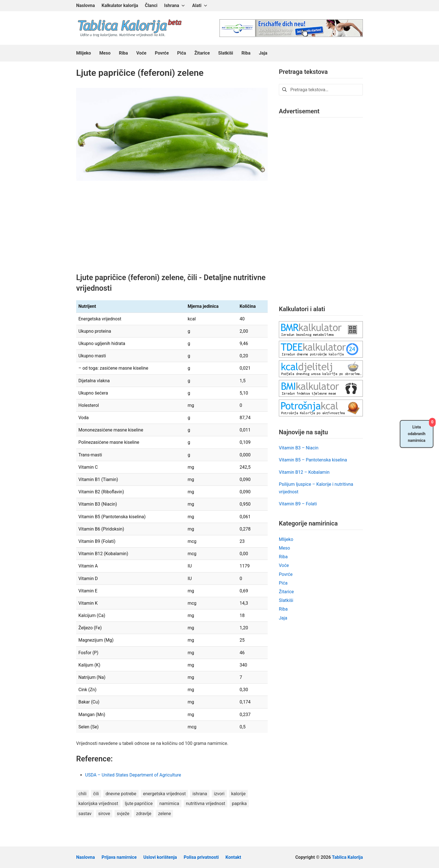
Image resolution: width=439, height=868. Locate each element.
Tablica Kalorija (347, 857)
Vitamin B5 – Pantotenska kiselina (313, 460)
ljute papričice (139, 804)
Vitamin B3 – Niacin (299, 448)
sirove (104, 814)
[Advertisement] (172, 231)
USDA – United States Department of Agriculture (134, 775)
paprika (239, 804)
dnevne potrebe (121, 794)
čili (96, 794)
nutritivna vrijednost (206, 804)
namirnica (169, 804)
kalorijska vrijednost (98, 804)
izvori (219, 794)
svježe (123, 814)
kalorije (238, 794)
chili (82, 794)
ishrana (200, 794)
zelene (164, 814)
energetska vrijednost (164, 794)
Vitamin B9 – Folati (298, 504)
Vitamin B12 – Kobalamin (304, 472)
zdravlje (144, 814)
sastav (85, 814)
